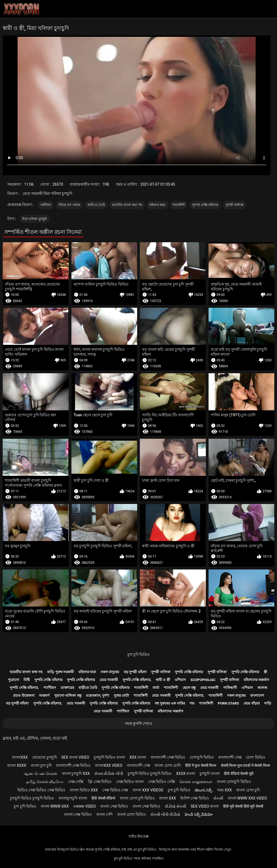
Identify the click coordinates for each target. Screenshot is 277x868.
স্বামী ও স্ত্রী (163, 680)
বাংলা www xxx (55, 806)
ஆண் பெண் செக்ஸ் (40, 774)
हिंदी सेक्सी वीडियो (103, 798)
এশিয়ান (180, 680)
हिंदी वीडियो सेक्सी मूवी (239, 774)
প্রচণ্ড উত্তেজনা (24, 695)
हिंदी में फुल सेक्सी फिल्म (201, 765)
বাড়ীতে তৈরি (96, 205)
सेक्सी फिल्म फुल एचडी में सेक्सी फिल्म (245, 765)
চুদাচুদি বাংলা (210, 774)
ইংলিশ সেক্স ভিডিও (195, 798)
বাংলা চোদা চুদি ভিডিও (137, 798)
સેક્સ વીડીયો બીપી (109, 774)
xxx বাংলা (138, 757)
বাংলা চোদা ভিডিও (131, 814)
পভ (192, 703)
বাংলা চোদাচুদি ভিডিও (234, 782)
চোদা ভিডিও (255, 757)
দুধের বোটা (121, 695)
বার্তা (156, 688)
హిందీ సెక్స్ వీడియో (199, 814)
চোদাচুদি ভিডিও (202, 757)
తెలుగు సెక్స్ (204, 790)
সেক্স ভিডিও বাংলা (130, 782)
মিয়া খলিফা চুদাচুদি (34, 219)
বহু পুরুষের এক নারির (170, 703)
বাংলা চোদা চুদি (248, 790)
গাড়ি (268, 703)
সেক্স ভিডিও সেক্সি (162, 782)
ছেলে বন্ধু (189, 688)
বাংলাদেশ (257, 695)
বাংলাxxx (20, 757)
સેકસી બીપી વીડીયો (165, 814)
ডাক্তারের (67, 688)
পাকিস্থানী (230, 688)
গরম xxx (224, 790)
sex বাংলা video (75, 757)
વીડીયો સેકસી (175, 806)
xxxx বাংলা (186, 774)
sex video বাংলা (205, 806)
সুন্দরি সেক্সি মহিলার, (137, 680)
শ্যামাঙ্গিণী (179, 205)
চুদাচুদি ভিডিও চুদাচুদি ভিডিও (150, 774)
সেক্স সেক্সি (76, 782)
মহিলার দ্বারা (157, 205)
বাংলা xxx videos (148, 790)
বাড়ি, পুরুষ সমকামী (61, 672)
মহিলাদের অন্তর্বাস (256, 680)
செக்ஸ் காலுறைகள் (196, 782)
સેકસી (218, 798)
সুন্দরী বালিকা (235, 205)
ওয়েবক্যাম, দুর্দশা (97, 695)
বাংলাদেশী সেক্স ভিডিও (168, 757)
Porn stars (228, 703)
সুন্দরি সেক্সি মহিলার (205, 205)
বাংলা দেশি (104, 814)
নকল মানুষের (110, 672)
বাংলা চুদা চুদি (41, 765)
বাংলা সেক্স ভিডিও (114, 806)
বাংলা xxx (167, 798)
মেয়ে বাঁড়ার (251, 703)
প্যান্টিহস (46, 205)
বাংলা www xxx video (248, 798)
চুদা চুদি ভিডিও (139, 654)
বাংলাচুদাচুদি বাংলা (73, 798)
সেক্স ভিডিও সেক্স (115, 790)
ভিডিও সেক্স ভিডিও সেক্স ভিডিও (41, 790)
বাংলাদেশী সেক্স (230, 757)
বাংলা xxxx (17, 765)
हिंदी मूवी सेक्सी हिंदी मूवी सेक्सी (243, 806)
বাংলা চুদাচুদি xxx (76, 774)
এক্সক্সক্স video (84, 806)
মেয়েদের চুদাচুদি (44, 757)
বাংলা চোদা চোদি (168, 765)
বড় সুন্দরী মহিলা (135, 672)
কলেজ (262, 688)
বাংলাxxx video (109, 765)
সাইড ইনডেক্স (138, 836)
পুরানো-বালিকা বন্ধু (68, 695)
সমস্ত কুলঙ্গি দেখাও (139, 723)
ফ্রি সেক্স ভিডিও (100, 782)
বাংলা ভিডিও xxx (84, 790)
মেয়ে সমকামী (109, 680)
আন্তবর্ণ (44, 695)
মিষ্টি (27, 680)
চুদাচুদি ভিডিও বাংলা (109, 757)
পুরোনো (14, 680)
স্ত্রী (266, 672)
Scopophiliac (203, 680)
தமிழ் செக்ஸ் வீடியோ (45, 782)
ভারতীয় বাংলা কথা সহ (127, 205)
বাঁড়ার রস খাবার (69, 205)
